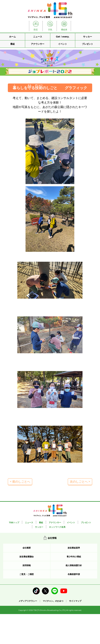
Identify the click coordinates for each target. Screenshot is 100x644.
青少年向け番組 (74, 557)
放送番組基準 (74, 548)
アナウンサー (38, 44)
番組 (12, 44)
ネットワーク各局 (57, 527)
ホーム (12, 37)
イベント (63, 44)
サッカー (88, 37)
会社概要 (27, 548)
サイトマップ (75, 601)
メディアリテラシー (28, 601)
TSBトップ (14, 523)
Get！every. (63, 37)
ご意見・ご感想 (27, 574)
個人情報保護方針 (74, 565)
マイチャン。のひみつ (53, 601)
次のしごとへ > (80, 482)
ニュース (38, 37)
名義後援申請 (74, 574)
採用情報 (27, 565)
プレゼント (88, 44)
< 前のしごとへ (20, 482)
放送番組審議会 (27, 557)
